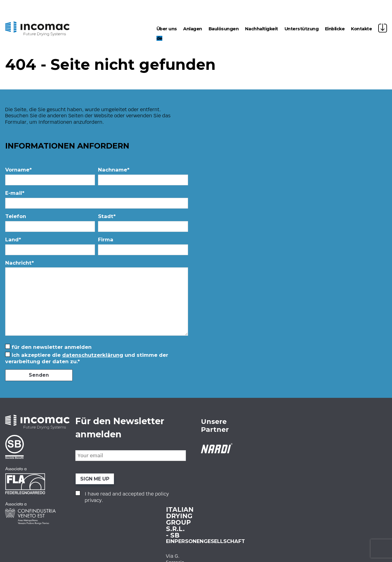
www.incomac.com (132, 477)
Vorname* (52, 177)
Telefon (52, 224)
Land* (52, 247)
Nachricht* (98, 300)
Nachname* (145, 177)
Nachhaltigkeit (262, 29)
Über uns (167, 29)
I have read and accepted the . (253, 497)
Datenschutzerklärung (93, 355)
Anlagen (193, 29)
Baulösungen (224, 29)
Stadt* (145, 224)
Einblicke (335, 29)
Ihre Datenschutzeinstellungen (210, 555)
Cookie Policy (118, 494)
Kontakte (361, 29)
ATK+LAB (378, 524)
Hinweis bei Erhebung (161, 555)
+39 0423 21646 (127, 464)
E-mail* (98, 201)
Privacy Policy (119, 485)
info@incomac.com (131, 470)
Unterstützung (302, 29)
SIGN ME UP (226, 479)
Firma (145, 247)
